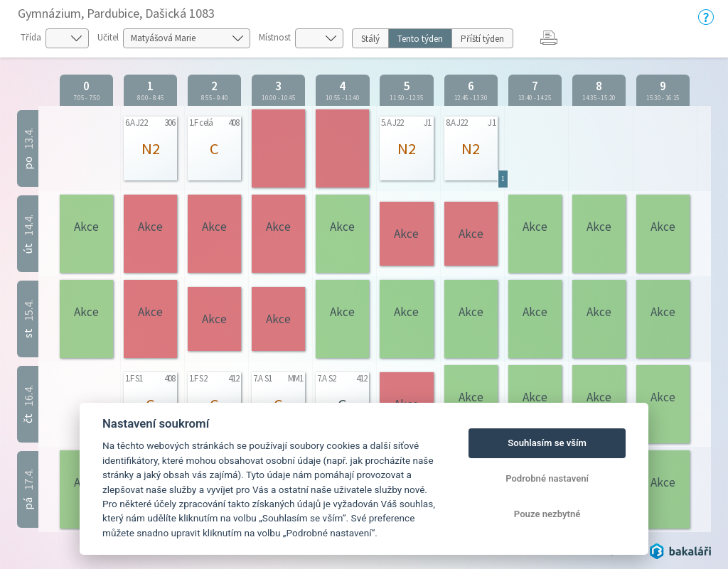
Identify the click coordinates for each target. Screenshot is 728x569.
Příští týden (482, 39)
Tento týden (420, 39)
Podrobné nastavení (547, 478)
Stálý (370, 39)
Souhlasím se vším (547, 443)
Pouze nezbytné (547, 514)
